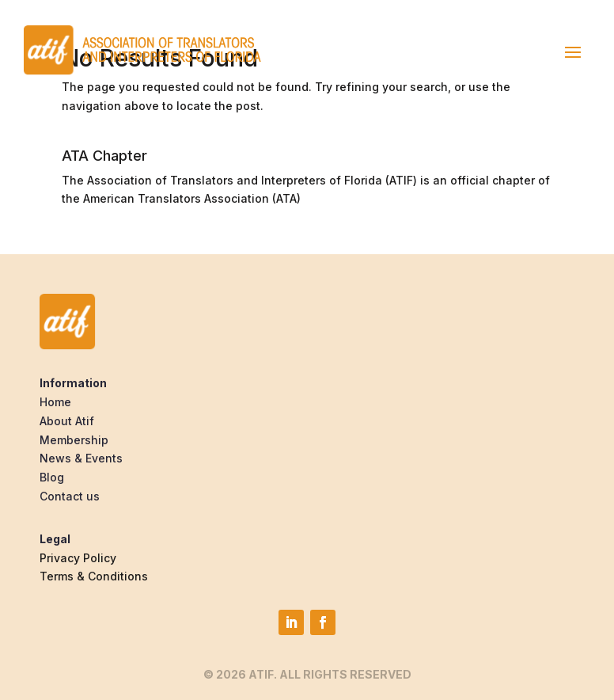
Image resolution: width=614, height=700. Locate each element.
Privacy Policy (78, 558)
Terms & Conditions (94, 576)
